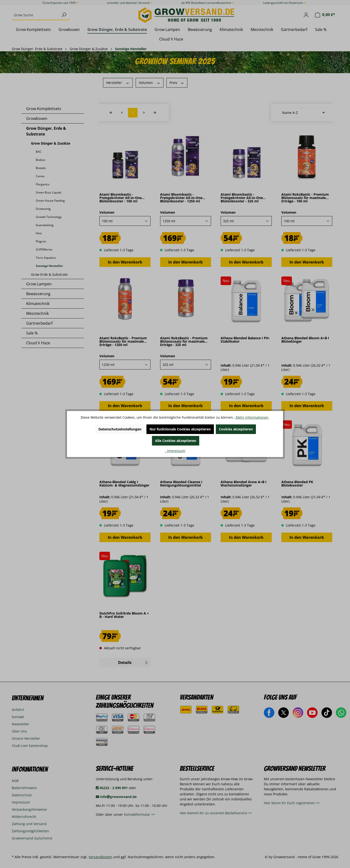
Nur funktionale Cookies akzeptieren (180, 429)
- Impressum (175, 451)
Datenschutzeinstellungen (120, 429)
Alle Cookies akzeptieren (176, 441)
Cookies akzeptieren (236, 429)
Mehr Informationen (252, 417)
